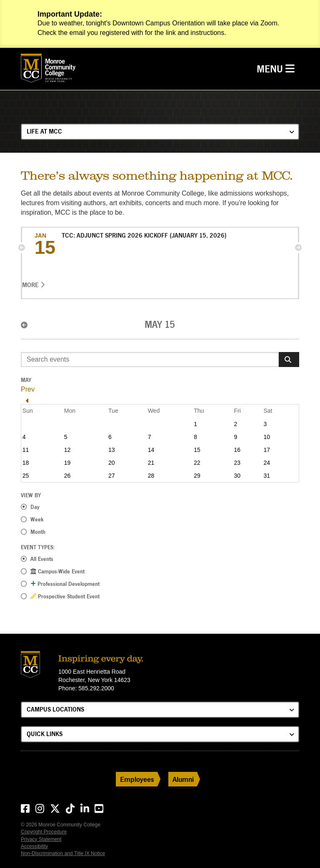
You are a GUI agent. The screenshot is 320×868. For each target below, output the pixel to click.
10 (267, 437)
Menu (278, 68)
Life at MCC (44, 131)
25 (26, 476)
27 (112, 476)
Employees (137, 779)
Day (35, 507)
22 (197, 463)
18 (26, 463)
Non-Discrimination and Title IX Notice (63, 853)
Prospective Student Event (65, 596)
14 (151, 450)
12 (67, 450)
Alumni (183, 779)
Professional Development (65, 584)
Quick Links (45, 734)
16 (237, 450)
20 (112, 463)
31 (267, 476)
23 (237, 463)
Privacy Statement (41, 839)
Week (37, 519)
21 (151, 463)
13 (112, 450)
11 (26, 450)
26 (67, 476)
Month (38, 532)
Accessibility (34, 846)
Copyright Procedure (44, 832)
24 (267, 463)
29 (197, 476)
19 (67, 463)
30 (237, 476)
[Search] (289, 360)
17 (267, 450)
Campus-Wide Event (57, 571)
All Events (42, 559)
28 (151, 476)
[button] (22, 248)
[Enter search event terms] (150, 360)
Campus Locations (55, 709)
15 (197, 450)
